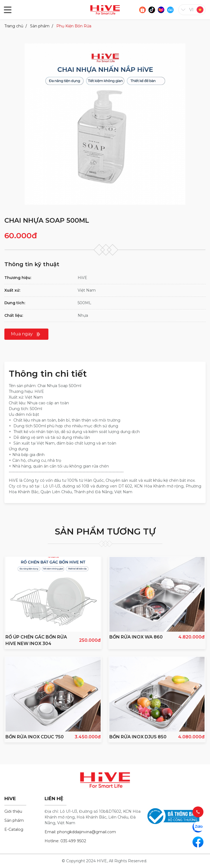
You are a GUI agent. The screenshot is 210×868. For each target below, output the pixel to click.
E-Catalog (14, 829)
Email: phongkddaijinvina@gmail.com (80, 832)
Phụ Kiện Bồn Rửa (74, 26)
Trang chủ (14, 26)
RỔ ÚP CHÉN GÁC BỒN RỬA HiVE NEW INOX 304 (36, 640)
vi (191, 10)
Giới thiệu (13, 811)
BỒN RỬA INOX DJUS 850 (138, 737)
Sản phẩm (40, 26)
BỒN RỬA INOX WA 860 (136, 637)
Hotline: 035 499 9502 (65, 841)
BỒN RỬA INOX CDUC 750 (35, 737)
